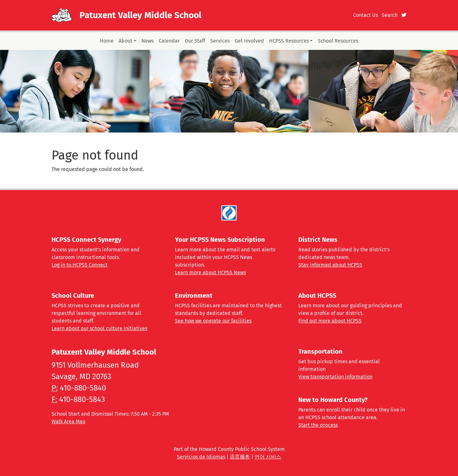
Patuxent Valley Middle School (140, 15)
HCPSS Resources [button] (289, 41)
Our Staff (195, 41)
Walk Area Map (69, 422)
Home (107, 41)
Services (220, 41)
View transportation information (335, 377)
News (148, 41)
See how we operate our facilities (213, 321)
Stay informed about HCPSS (330, 265)
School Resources (338, 41)
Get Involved (249, 41)
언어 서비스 (268, 457)
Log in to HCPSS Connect (80, 265)
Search (390, 15)
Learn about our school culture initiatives (99, 328)
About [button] (125, 41)
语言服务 (240, 457)
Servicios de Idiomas (201, 457)
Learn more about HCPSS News (210, 272)
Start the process (318, 425)
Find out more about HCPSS (330, 321)
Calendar (169, 41)
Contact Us (365, 15)
